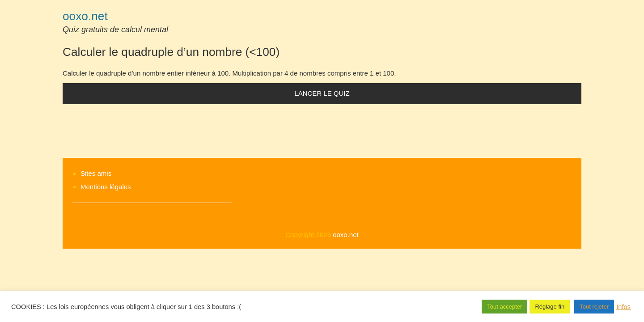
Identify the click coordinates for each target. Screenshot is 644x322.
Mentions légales (106, 187)
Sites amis (96, 173)
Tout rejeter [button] (594, 307)
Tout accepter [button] (504, 307)
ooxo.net (85, 16)
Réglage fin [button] (550, 307)
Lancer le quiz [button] (322, 93)
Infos (623, 307)
